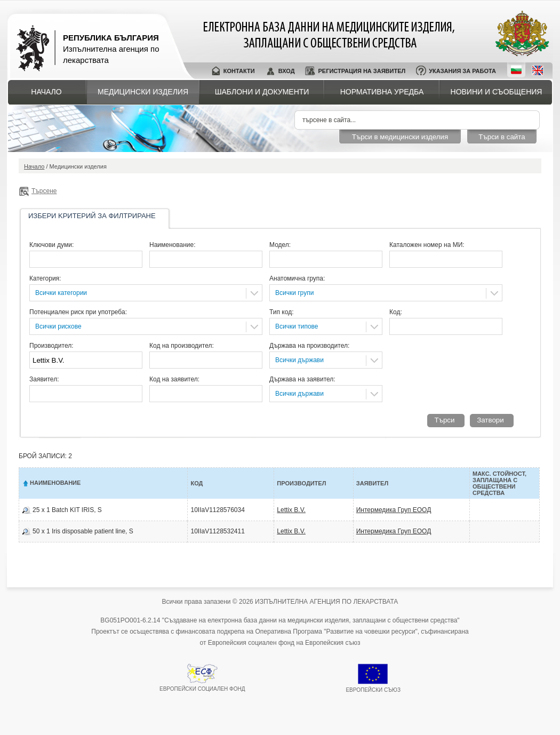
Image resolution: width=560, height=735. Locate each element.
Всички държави (299, 360)
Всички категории (61, 293)
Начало (46, 92)
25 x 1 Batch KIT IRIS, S (67, 510)
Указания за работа (462, 71)
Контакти (239, 71)
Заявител (372, 483)
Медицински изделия (143, 92)
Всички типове (297, 326)
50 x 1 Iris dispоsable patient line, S (83, 531)
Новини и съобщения (497, 92)
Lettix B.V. (291, 510)
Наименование (55, 483)
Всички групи (294, 293)
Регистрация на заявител (362, 71)
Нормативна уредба (382, 92)
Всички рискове (58, 326)
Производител (301, 483)
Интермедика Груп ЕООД (394, 510)
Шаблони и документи (262, 92)
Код (197, 483)
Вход (287, 71)
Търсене (44, 191)
